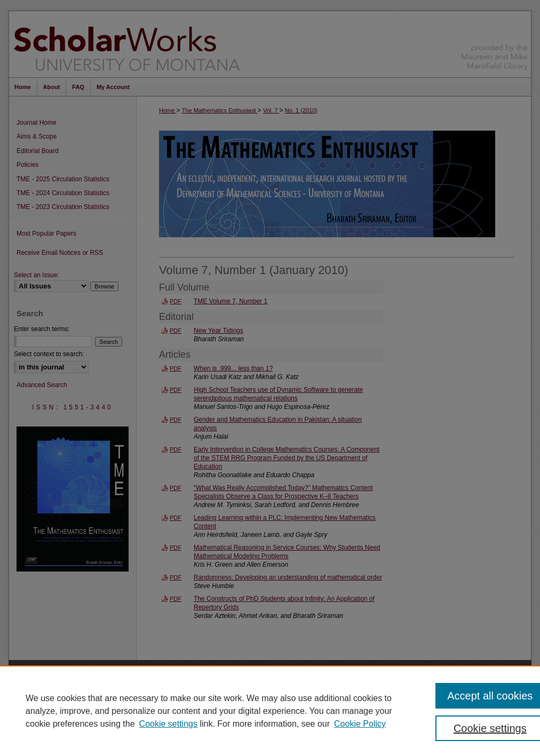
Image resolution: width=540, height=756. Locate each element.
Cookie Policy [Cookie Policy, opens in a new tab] (360, 724)
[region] (270, 711)
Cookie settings (168, 724)
